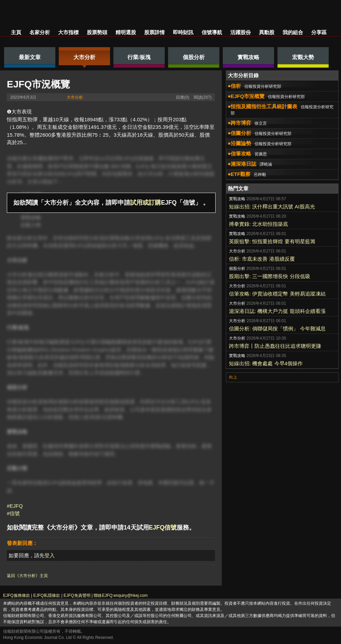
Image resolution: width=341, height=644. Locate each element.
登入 (50, 555)
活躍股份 (241, 32)
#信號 (13, 513)
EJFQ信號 (163, 527)
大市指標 (68, 32)
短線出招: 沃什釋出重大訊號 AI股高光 (272, 207)
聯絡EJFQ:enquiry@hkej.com (121, 595)
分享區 (319, 32)
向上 (233, 377)
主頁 (16, 32)
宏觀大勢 (31, 225)
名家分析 (40, 32)
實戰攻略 (31, 217)
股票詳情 (154, 32)
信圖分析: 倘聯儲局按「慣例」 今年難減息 (277, 328)
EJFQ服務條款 (17, 595)
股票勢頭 (97, 32)
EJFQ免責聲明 (77, 595)
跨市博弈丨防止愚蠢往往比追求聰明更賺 (275, 346)
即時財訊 (183, 32)
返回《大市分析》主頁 (27, 576)
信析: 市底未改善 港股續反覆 (262, 259)
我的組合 (293, 32)
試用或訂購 (146, 203)
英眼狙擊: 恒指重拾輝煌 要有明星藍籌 (272, 241)
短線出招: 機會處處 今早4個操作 (266, 363)
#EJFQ (15, 506)
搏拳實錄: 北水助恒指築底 (258, 224)
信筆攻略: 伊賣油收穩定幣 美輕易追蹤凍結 (277, 294)
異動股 (267, 32)
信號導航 (212, 32)
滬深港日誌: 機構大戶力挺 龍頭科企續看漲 (277, 311)
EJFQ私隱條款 (47, 595)
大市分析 (75, 97)
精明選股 (126, 32)
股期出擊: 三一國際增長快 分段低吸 (270, 276)
